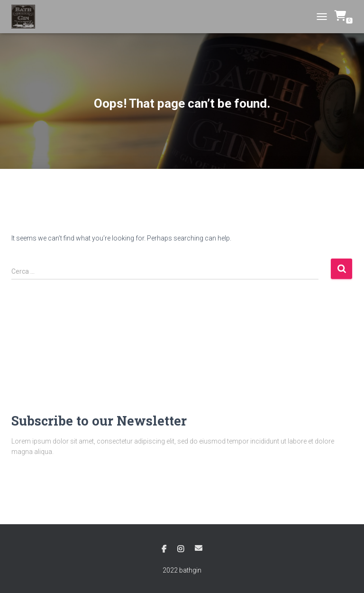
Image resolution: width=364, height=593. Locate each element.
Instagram (181, 549)
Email (199, 548)
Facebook (164, 549)
